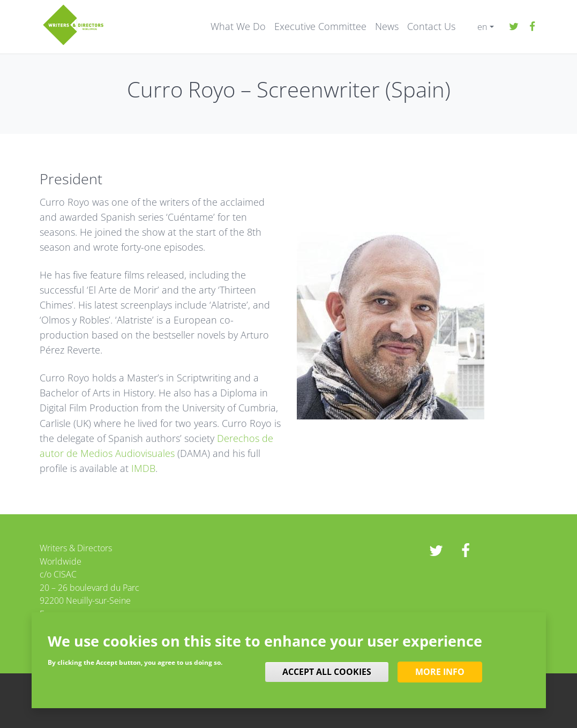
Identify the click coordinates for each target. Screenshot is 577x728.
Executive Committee (320, 27)
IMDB (143, 468)
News (387, 27)
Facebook (533, 27)
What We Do (238, 27)
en (482, 27)
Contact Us (431, 27)
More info (440, 672)
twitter (514, 27)
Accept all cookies (327, 672)
